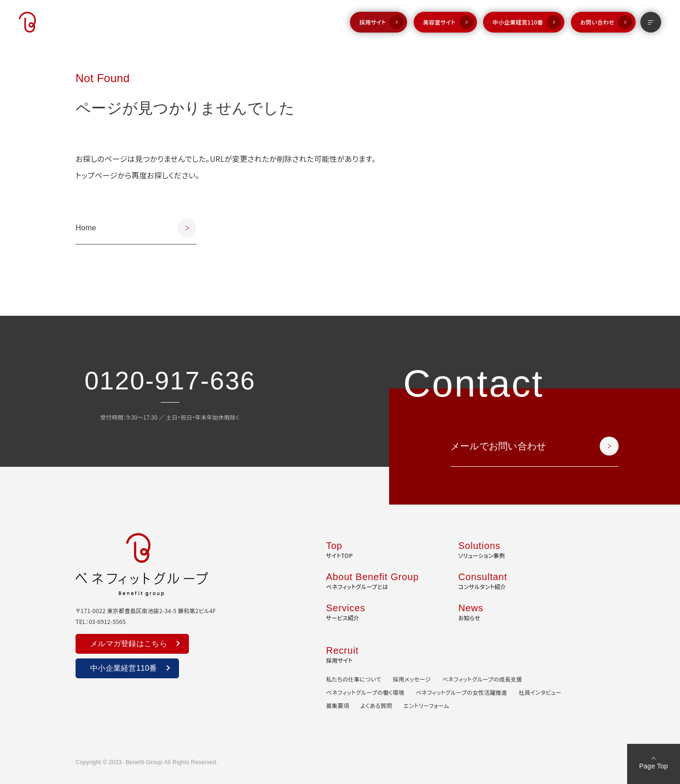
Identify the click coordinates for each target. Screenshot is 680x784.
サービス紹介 (345, 611)
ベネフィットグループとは (372, 580)
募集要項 (337, 705)
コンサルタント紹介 (483, 580)
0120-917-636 (170, 380)
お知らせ (471, 611)
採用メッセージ (412, 679)
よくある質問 (377, 705)
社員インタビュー (540, 692)
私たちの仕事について (353, 679)
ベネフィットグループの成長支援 (482, 679)
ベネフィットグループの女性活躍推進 (461, 692)
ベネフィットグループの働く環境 (365, 692)
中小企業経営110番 (518, 22)
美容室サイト (439, 22)
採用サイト (373, 22)
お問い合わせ (597, 22)
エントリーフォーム (426, 705)
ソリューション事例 (481, 549)
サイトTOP (339, 549)
